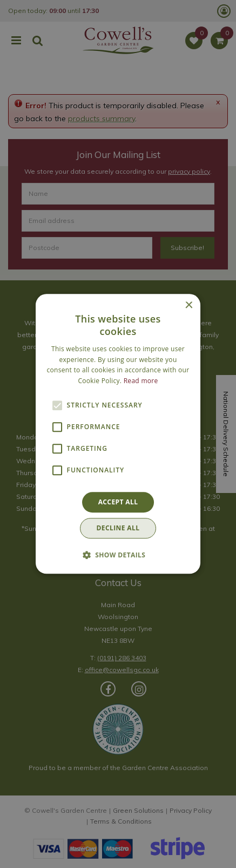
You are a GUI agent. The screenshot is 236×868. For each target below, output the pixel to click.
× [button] (188, 305)
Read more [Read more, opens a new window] (141, 381)
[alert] (118, 434)
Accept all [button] (118, 502)
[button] (118, 555)
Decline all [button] (118, 528)
